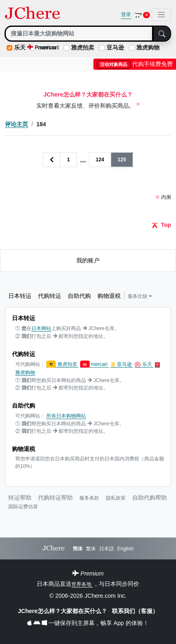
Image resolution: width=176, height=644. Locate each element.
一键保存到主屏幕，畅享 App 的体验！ (88, 623)
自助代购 (79, 296)
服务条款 (89, 498)
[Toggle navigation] (161, 15)
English (125, 549)
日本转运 (20, 296)
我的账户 (88, 260)
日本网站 (41, 328)
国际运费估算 (23, 507)
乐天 (20, 47)
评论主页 (17, 124)
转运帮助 (20, 498)
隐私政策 (116, 498)
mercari (94, 364)
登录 (126, 14)
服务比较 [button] (140, 296)
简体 (78, 549)
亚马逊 (115, 47)
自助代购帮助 (150, 498)
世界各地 (82, 584)
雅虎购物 (148, 47)
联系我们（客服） (135, 611)
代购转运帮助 (55, 498)
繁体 (91, 549)
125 (122, 160)
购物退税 (109, 296)
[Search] (79, 34)
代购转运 (50, 296)
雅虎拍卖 (83, 47)
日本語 (107, 549)
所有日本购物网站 (66, 416)
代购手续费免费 (135, 64)
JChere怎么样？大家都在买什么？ (63, 611)
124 (100, 160)
